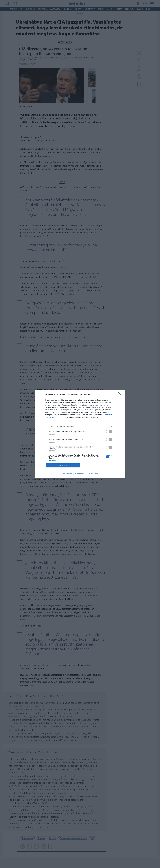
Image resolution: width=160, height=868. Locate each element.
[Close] (121, 394)
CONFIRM (63, 465)
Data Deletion (67, 474)
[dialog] (80, 434)
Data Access (80, 474)
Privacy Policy (93, 474)
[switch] (109, 431)
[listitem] (80, 426)
